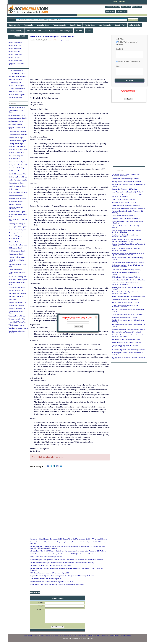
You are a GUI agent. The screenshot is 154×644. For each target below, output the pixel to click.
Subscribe (78, 327)
